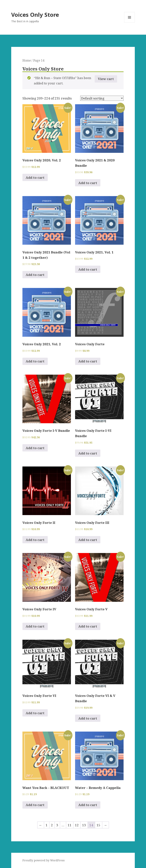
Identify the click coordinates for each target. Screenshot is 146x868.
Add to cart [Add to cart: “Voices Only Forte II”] (35, 540)
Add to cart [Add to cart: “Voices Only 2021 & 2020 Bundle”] (88, 183)
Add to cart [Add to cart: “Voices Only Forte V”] (88, 626)
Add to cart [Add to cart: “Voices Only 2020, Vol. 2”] (35, 178)
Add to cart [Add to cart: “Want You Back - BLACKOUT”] (35, 805)
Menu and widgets (130, 23)
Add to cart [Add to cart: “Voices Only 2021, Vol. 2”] (35, 361)
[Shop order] (102, 98)
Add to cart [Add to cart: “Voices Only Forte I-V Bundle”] (35, 448)
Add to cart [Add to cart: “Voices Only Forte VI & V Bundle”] (88, 718)
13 (84, 825)
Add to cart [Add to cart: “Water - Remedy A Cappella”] (88, 805)
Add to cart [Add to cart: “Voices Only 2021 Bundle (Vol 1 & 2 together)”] (35, 275)
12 (77, 825)
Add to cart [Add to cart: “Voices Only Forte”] (88, 361)
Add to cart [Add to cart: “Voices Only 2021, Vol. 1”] (88, 269)
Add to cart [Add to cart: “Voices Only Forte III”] (88, 540)
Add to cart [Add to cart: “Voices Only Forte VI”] (35, 713)
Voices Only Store (35, 15)
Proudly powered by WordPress (44, 860)
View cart (106, 79)
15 (98, 825)
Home (27, 60)
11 (70, 825)
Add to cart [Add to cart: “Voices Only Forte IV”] (35, 626)
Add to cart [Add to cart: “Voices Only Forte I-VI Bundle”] (88, 453)
